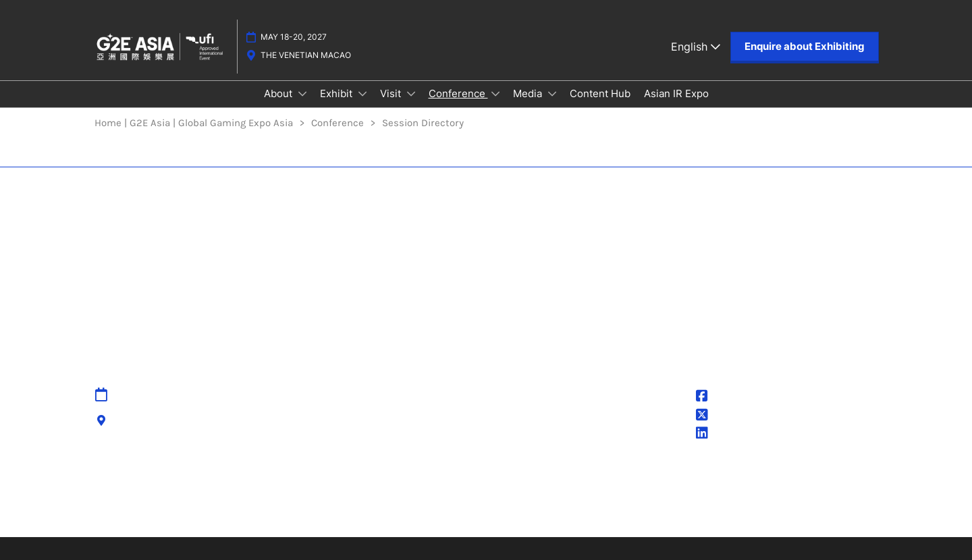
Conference (458, 93)
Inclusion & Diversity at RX (526, 507)
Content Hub (600, 93)
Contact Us (387, 412)
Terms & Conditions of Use (557, 412)
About (279, 93)
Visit (392, 93)
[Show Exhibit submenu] (362, 94)
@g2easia (728, 416)
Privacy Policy (525, 395)
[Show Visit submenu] (411, 94)
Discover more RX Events (155, 507)
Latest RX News (265, 507)
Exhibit (337, 93)
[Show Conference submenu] (495, 94)
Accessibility (390, 461)
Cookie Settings (530, 445)
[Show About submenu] (302, 94)
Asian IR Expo (676, 93)
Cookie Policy (524, 428)
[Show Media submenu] (552, 94)
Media (529, 93)
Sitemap (381, 395)
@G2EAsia (729, 397)
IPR (368, 428)
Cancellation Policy (404, 445)
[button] (805, 47)
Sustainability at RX (651, 507)
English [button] (696, 47)
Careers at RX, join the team (382, 507)
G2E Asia (726, 435)
